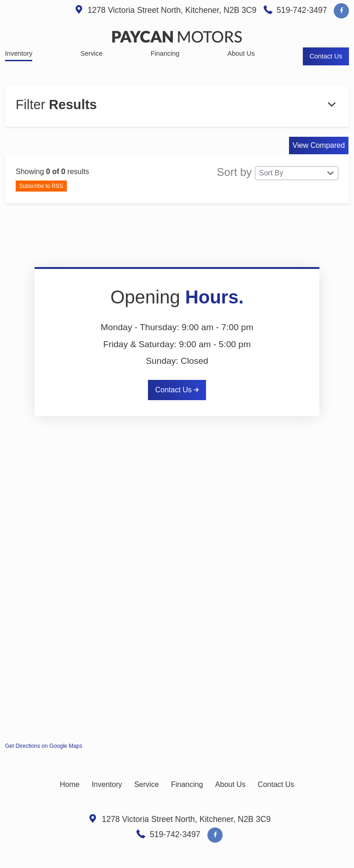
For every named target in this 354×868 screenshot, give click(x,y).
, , (173, 10)
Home (70, 784)
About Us (230, 784)
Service (146, 784)
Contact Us (177, 390)
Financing (187, 784)
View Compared (319, 145)
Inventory (107, 784)
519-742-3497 (302, 10)
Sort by (277, 173)
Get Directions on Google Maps (44, 746)
